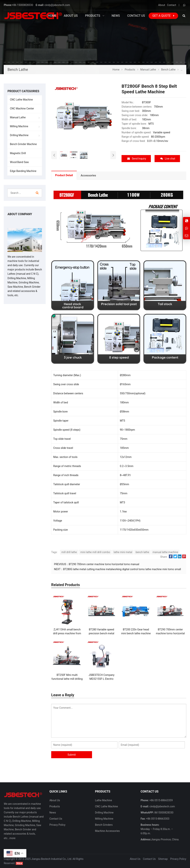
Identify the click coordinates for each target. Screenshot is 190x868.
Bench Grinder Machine (23, 144)
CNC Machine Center (22, 108)
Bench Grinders (104, 825)
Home (52, 16)
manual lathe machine (166, 552)
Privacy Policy (57, 825)
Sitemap (163, 859)
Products (55, 806)
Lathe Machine (104, 800)
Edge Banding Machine (23, 171)
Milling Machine (19, 126)
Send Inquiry (137, 159)
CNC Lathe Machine (21, 100)
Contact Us (56, 818)
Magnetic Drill (18, 153)
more (12, 838)
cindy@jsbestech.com (57, 5)
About (162, 5)
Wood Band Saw (19, 162)
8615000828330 (164, 812)
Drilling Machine (19, 135)
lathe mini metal (123, 552)
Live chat (168, 159)
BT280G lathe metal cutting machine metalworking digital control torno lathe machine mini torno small (122, 569)
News (53, 812)
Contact (172, 5)
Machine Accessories (107, 831)
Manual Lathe (18, 117)
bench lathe (142, 552)
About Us (55, 800)
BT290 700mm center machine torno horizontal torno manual (104, 564)
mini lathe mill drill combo (95, 552)
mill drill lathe (69, 552)
